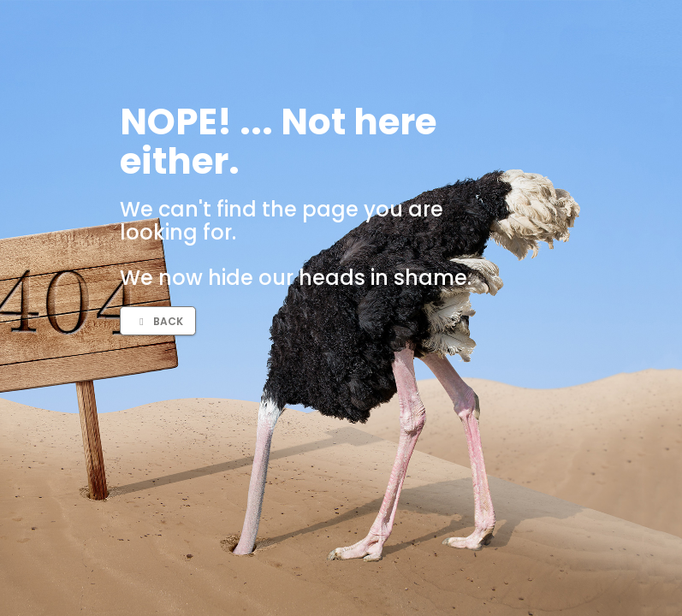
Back (159, 321)
